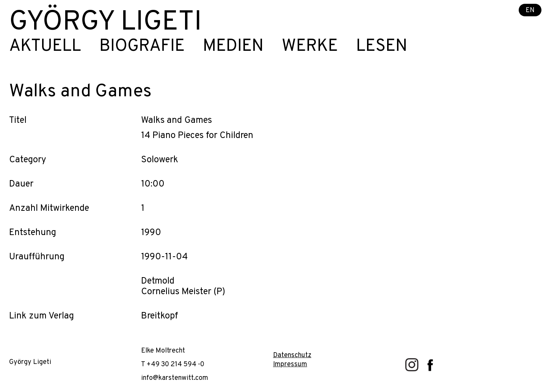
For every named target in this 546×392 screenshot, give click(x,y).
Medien (233, 47)
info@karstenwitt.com (175, 378)
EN (530, 10)
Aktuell (45, 47)
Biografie (142, 47)
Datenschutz (292, 355)
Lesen (382, 47)
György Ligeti (105, 23)
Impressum (290, 365)
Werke (310, 47)
